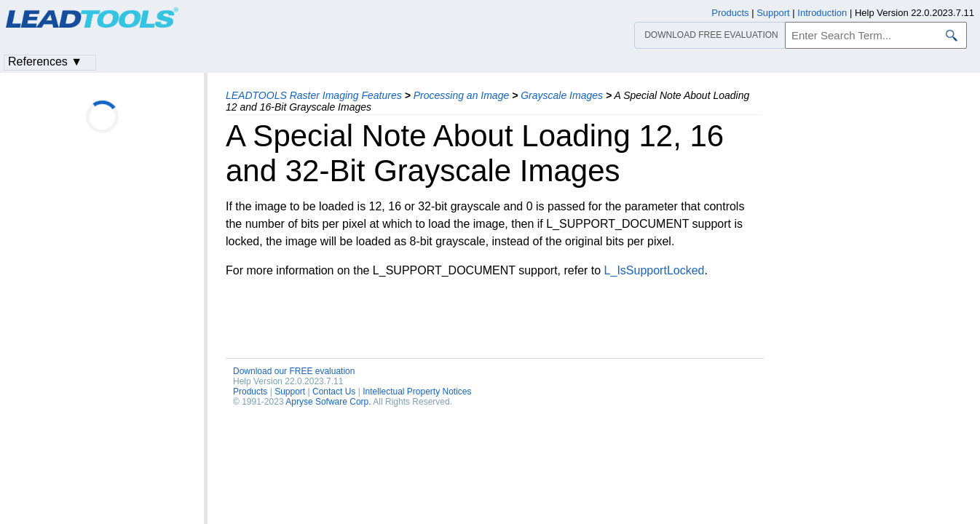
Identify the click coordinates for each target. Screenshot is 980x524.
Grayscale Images (562, 95)
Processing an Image (462, 95)
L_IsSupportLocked (655, 270)
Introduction (822, 13)
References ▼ (45, 61)
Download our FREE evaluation (294, 371)
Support (290, 392)
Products (250, 392)
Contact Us (334, 392)
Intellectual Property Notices (417, 392)
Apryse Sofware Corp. (328, 402)
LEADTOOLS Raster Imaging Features (314, 95)
